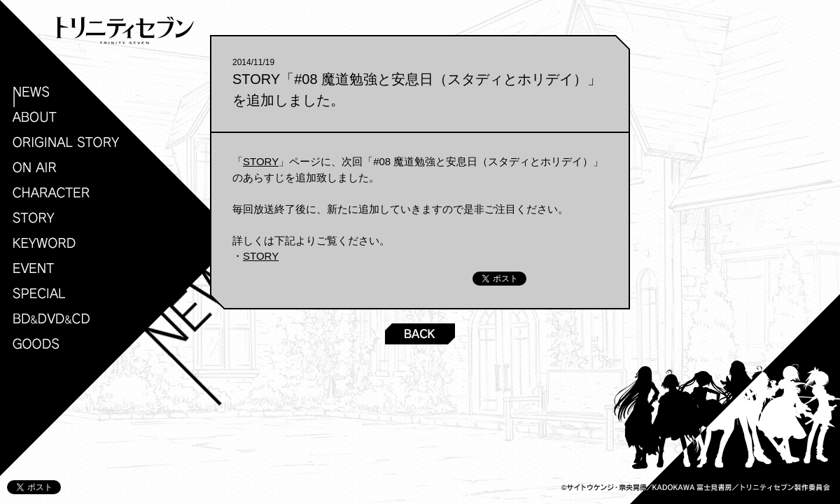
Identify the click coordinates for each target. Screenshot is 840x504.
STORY (261, 161)
